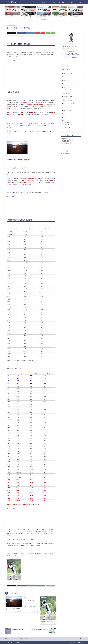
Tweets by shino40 (66, 154)
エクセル (71, 2)
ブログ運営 (66, 80)
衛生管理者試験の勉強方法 (68, 142)
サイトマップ (52, 2)
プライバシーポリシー (10, 642)
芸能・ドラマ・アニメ (69, 104)
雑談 (64, 114)
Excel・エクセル (69, 124)
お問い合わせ (62, 2)
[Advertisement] (31, 71)
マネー (65, 84)
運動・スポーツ (10, 25)
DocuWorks (67, 123)
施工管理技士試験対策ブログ (69, 143)
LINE (66, 126)
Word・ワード (68, 128)
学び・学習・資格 (68, 97)
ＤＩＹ (65, 117)
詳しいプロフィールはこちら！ (70, 57)
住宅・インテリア (68, 87)
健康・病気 (66, 93)
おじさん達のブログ (12, 2)
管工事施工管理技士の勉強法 (69, 141)
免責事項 (18, 642)
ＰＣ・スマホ (66, 121)
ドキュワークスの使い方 (68, 139)
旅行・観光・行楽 (68, 100)
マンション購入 (68, 90)
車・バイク (79, 2)
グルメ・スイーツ (68, 73)
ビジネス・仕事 (67, 77)
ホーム (44, 2)
